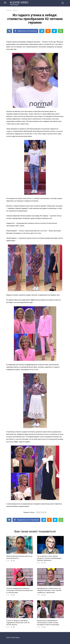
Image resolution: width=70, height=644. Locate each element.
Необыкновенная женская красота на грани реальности (19, 557)
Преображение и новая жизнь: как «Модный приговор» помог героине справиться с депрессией (49, 590)
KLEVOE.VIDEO (19, 2)
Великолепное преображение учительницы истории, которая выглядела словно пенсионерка (48, 623)
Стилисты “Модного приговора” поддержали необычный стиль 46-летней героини (18, 623)
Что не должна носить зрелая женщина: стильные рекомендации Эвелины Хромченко (49, 558)
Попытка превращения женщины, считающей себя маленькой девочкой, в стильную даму (20, 590)
